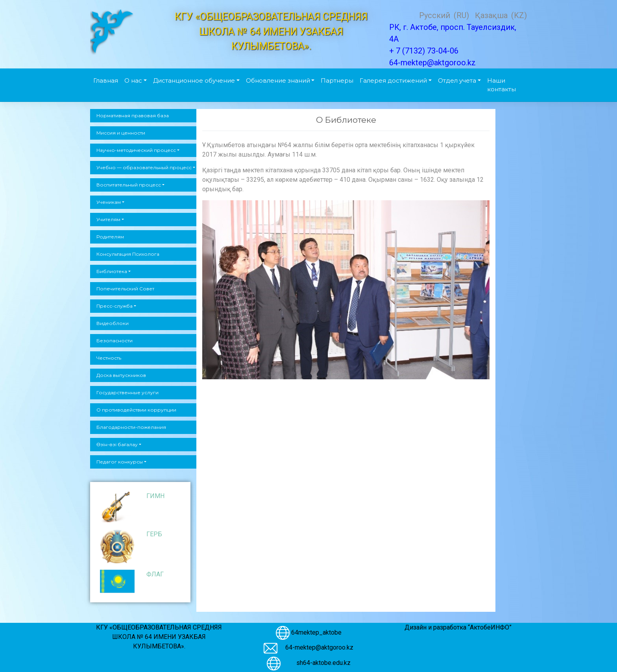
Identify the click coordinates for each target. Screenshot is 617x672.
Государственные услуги (127, 392)
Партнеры (337, 80)
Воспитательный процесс (129, 185)
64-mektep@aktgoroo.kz (319, 647)
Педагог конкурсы (120, 462)
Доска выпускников (121, 375)
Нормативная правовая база (133, 115)
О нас (133, 80)
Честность (109, 358)
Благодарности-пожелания (131, 427)
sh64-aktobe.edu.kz (320, 663)
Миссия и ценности (121, 133)
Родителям (110, 237)
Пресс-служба (115, 306)
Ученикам (109, 202)
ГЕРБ (154, 534)
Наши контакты (502, 85)
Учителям (108, 219)
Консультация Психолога (128, 254)
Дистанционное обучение (194, 80)
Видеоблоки (113, 323)
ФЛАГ (155, 574)
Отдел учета (457, 80)
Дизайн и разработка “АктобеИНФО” (458, 627)
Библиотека (112, 271)
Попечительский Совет (125, 289)
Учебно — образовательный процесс (144, 167)
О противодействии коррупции (136, 410)
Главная (106, 80)
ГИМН (155, 496)
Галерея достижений (393, 80)
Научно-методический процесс (136, 150)
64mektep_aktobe (316, 632)
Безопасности (115, 341)
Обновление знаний (278, 80)
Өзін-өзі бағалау (117, 444)
